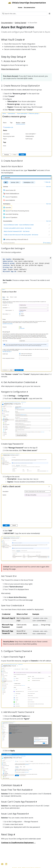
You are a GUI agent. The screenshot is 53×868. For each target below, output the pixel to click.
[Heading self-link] (24, 40)
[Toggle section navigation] (49, 14)
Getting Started (20, 23)
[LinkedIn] (6, 864)
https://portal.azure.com (10, 69)
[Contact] (2, 864)
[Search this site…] (24, 14)
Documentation (7, 23)
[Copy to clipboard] (50, 258)
